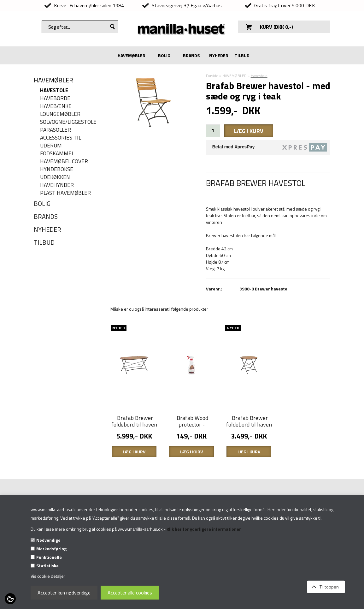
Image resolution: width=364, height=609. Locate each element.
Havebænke (56, 106)
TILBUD (242, 55)
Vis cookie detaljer (48, 576)
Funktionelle (49, 557)
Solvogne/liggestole (68, 122)
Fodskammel (57, 154)
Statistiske (47, 566)
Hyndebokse (57, 169)
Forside (212, 76)
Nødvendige (48, 540)
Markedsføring (51, 549)
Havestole (54, 90)
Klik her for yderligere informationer (204, 529)
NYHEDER (219, 55)
